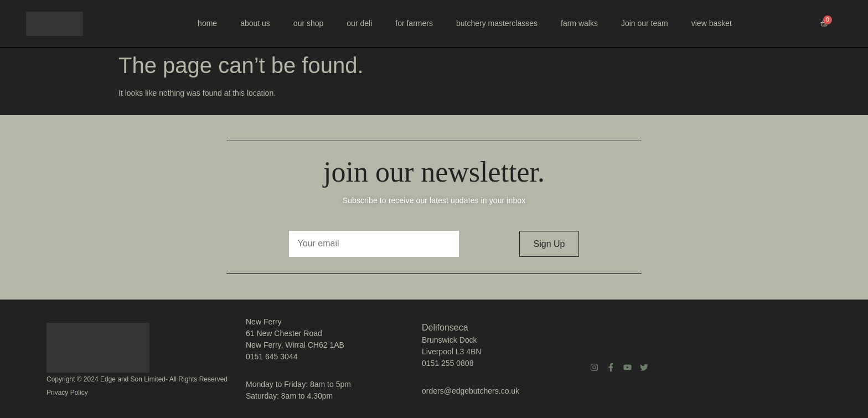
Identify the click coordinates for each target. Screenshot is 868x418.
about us (255, 23)
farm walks (579, 23)
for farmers (414, 23)
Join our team (645, 23)
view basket (712, 23)
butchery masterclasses (497, 23)
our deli (359, 23)
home (207, 23)
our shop (308, 23)
